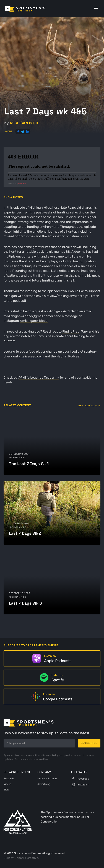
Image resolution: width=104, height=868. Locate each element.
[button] (95, 9)
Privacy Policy (51, 755)
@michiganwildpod (34, 321)
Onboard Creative (26, 858)
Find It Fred (71, 331)
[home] (30, 9)
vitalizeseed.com (31, 356)
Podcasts (9, 779)
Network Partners (47, 779)
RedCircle (22, 184)
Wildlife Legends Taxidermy (39, 377)
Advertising (44, 784)
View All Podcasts (89, 406)
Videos (7, 784)
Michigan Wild (24, 123)
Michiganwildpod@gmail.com (29, 316)
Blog (6, 790)
